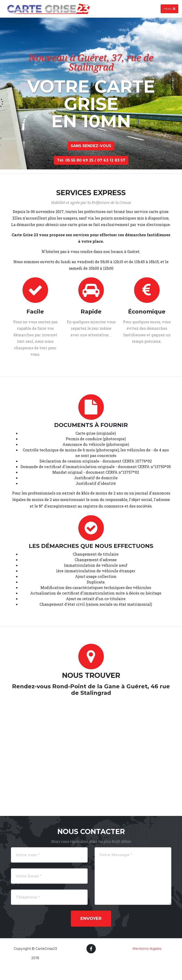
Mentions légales (147, 949)
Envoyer (91, 919)
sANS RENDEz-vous (91, 146)
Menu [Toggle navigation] (169, 9)
